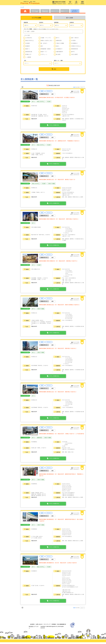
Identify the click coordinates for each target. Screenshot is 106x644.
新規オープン (43, 52)
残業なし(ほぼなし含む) (46, 41)
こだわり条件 (27, 36)
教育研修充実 (74, 49)
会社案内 (32, 626)
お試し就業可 (74, 55)
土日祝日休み (28, 38)
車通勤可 (27, 46)
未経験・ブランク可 (45, 38)
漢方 (41, 46)
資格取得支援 (28, 52)
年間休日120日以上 (75, 46)
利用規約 (54, 626)
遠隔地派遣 (58, 41)
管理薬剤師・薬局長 (45, 49)
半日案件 (72, 41)
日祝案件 (27, 44)
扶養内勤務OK (58, 52)
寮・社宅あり (43, 44)
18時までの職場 (59, 44)
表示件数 (78, 87)
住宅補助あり (58, 49)
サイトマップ (47, 626)
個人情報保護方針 (62, 626)
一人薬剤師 (27, 57)
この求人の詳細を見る (53, 126)
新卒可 (72, 52)
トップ (22, 7)
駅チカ (57, 38)
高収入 (57, 46)
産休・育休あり (74, 38)
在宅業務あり (74, 44)
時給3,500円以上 (29, 41)
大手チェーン (43, 55)
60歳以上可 (27, 55)
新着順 (74, 87)
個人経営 (57, 55)
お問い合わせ (39, 626)
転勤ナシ (27, 49)
